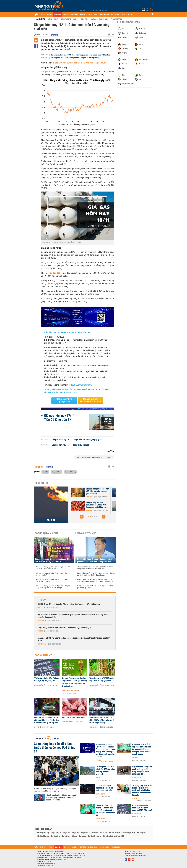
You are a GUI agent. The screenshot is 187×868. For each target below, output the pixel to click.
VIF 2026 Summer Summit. (79, 385)
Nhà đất (99, 778)
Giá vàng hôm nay (43, 833)
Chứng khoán (42, 644)
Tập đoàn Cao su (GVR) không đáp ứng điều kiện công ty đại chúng (102, 679)
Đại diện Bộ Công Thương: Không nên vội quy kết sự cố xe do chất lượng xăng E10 (94, 560)
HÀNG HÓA (58, 14)
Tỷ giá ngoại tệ (56, 833)
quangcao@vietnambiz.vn (138, 856)
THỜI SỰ (42, 14)
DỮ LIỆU (124, 14)
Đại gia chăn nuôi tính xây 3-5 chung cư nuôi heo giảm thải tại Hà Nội (95, 587)
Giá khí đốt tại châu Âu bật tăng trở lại (93, 490)
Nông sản (84, 19)
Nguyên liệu (66, 19)
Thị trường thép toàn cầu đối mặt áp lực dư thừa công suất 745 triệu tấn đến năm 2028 (95, 568)
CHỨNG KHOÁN (93, 14)
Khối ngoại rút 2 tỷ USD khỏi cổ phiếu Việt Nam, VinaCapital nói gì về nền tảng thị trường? (102, 720)
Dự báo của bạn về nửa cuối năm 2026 (91, 400)
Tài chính (41, 621)
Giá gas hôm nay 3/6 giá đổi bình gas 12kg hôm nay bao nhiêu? (53, 574)
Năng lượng (53, 19)
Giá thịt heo (66, 836)
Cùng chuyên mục (87, 533)
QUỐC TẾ (66, 14)
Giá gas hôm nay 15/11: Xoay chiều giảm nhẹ (71, 445)
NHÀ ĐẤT (83, 14)
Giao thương (116, 19)
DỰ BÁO (50, 14)
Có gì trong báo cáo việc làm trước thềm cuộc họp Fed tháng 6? (65, 628)
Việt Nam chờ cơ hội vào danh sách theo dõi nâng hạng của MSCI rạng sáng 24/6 (142, 770)
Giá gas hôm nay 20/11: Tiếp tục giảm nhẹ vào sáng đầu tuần (79, 63)
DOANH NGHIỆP (104, 14)
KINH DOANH (115, 14)
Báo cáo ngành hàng (100, 19)
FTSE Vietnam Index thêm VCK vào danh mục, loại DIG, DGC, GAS (46, 679)
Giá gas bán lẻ (56, 472)
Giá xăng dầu (142, 833)
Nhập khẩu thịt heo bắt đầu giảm (73, 717)
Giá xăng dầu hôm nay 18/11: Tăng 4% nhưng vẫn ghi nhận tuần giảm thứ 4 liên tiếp (80, 55)
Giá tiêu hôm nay (115, 833)
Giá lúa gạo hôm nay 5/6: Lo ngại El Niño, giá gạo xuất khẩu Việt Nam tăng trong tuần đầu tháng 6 (95, 581)
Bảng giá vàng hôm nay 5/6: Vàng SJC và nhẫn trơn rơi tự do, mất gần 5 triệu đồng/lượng (96, 574)
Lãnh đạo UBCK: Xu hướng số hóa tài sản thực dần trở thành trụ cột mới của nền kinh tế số (74, 639)
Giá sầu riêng (55, 836)
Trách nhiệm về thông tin (45, 866)
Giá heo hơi (94, 833)
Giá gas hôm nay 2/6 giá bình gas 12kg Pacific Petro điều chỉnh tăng (53, 581)
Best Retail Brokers (94, 836)
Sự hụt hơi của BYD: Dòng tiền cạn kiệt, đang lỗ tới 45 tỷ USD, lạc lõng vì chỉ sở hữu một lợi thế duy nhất (46, 720)
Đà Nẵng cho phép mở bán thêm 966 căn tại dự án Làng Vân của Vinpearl (106, 770)
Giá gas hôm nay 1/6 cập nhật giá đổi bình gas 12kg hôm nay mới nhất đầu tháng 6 (53, 587)
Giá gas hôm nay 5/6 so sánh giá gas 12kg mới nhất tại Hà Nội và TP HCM (53, 560)
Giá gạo (74, 836)
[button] (82, 517)
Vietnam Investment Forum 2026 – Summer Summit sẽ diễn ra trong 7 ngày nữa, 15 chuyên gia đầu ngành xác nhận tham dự (106, 750)
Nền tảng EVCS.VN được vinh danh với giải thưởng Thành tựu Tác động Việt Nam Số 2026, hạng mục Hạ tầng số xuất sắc (74, 682)
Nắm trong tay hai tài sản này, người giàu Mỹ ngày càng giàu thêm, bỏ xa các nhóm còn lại (61, 797)
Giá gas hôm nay (70, 472)
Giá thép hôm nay (43, 836)
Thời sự (40, 608)
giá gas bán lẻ (56, 273)
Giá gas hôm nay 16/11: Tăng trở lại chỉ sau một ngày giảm (77, 440)
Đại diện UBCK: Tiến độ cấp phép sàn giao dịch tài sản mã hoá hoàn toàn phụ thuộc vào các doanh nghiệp (73, 616)
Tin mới (42, 600)
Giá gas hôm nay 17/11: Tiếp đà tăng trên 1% (60, 418)
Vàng (75, 19)
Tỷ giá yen (76, 833)
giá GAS (45, 472)
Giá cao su (82, 836)
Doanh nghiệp (94, 685)
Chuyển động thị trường (70, 690)
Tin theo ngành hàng (129, 22)
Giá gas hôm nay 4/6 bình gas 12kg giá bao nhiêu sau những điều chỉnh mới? (54, 568)
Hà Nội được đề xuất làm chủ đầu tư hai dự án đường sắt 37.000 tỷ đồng (69, 604)
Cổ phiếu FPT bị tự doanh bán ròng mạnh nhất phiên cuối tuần (105, 788)
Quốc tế (40, 631)
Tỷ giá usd (67, 833)
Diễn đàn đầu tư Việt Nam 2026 (113, 836)
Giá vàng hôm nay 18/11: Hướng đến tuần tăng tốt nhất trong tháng (75, 58)
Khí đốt (51, 520)
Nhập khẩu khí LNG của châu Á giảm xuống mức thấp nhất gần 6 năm (94, 505)
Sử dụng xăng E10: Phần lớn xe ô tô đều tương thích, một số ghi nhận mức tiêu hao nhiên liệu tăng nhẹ (142, 790)
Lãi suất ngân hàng (129, 833)
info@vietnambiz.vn (48, 864)
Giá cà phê (104, 833)
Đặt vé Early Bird (64, 400)
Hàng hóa (40, 19)
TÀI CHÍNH (74, 14)
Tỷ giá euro (85, 833)
